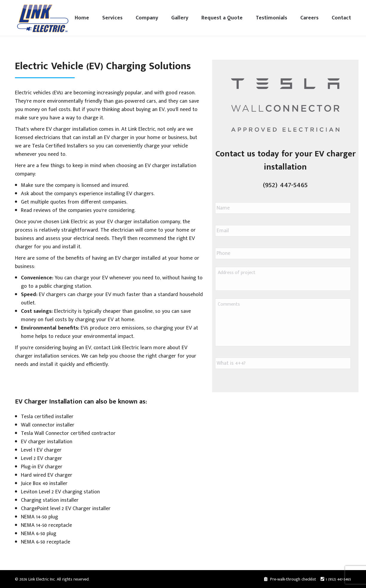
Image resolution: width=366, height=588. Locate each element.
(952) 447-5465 (285, 185)
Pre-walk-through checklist (293, 579)
